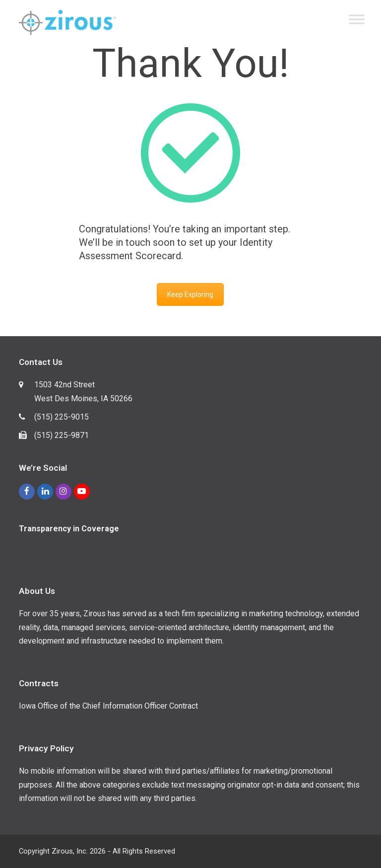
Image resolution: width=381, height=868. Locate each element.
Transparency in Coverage (69, 529)
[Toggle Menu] (357, 19)
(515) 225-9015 (62, 417)
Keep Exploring (190, 294)
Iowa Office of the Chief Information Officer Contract (108, 706)
